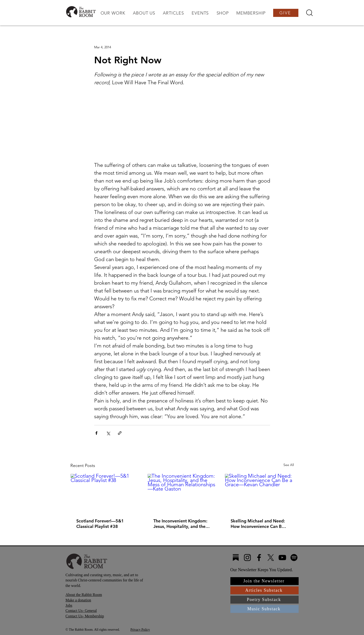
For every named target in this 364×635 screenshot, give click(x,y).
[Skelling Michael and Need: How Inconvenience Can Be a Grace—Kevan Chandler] (259, 493)
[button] (113, 13)
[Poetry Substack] (265, 600)
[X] (271, 558)
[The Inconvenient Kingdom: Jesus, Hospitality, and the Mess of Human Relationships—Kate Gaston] (182, 493)
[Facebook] (259, 558)
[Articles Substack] (265, 590)
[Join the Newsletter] (265, 581)
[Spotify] (294, 558)
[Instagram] (247, 558)
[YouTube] (282, 558)
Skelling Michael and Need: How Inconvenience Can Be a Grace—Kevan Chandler (259, 524)
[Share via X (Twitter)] (108, 433)
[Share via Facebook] (96, 433)
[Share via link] (120, 433)
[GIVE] (286, 13)
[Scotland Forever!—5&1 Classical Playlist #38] (105, 493)
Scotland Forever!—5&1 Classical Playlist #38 (100, 524)
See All (289, 465)
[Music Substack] (265, 609)
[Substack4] (236, 558)
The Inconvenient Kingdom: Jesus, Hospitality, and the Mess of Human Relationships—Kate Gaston (181, 524)
